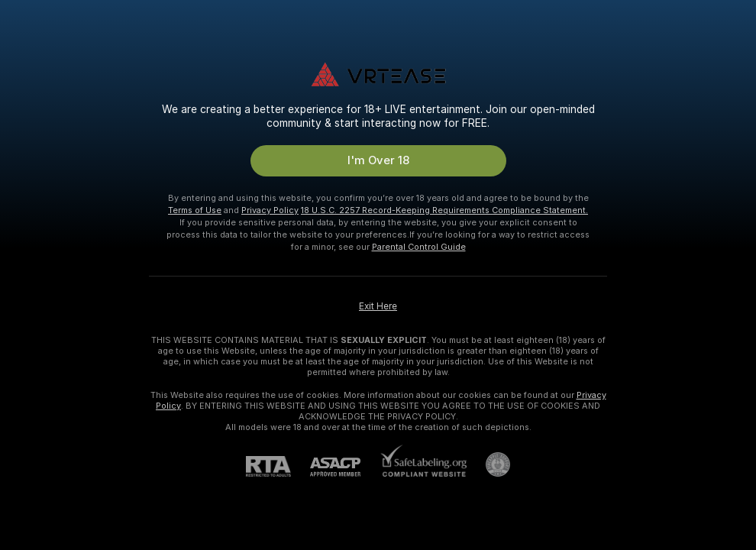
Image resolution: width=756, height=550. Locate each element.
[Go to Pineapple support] (488, 464)
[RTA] (278, 466)
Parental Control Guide (419, 247)
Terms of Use (195, 210)
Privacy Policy (270, 210)
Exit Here (378, 306)
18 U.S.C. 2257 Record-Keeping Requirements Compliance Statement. (444, 210)
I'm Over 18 (378, 160)
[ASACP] (345, 467)
